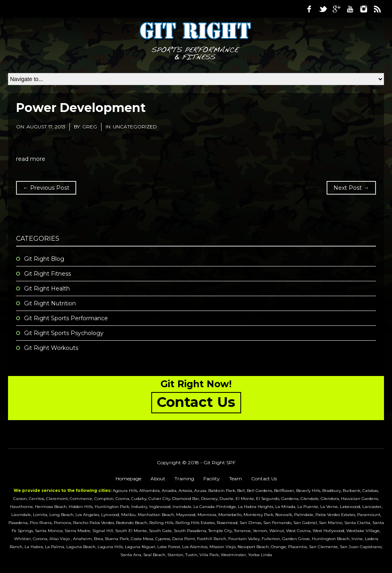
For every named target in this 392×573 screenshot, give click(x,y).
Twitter (323, 9)
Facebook (309, 9)
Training (184, 479)
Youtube (350, 9)
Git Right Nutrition (50, 303)
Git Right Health (47, 289)
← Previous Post (46, 188)
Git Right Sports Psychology (64, 333)
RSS (377, 9)
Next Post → (351, 188)
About (158, 479)
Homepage (128, 479)
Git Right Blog (44, 259)
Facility (212, 479)
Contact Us (264, 479)
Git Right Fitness (48, 274)
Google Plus (336, 9)
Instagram (364, 9)
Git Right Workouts (51, 348)
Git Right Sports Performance (66, 318)
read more (31, 159)
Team (236, 479)
